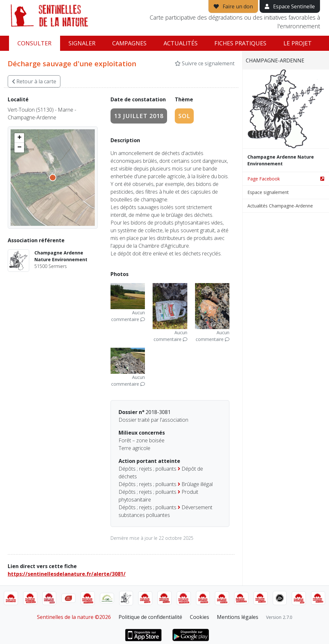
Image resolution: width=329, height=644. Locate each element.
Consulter (34, 43)
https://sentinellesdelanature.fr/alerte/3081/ (67, 574)
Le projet (298, 43)
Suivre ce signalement (205, 63)
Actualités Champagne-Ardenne (280, 206)
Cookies (200, 617)
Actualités (181, 43)
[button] (19, 138)
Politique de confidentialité (150, 617)
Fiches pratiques (240, 43)
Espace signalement (268, 192)
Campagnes (129, 43)
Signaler (82, 43)
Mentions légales (238, 617)
